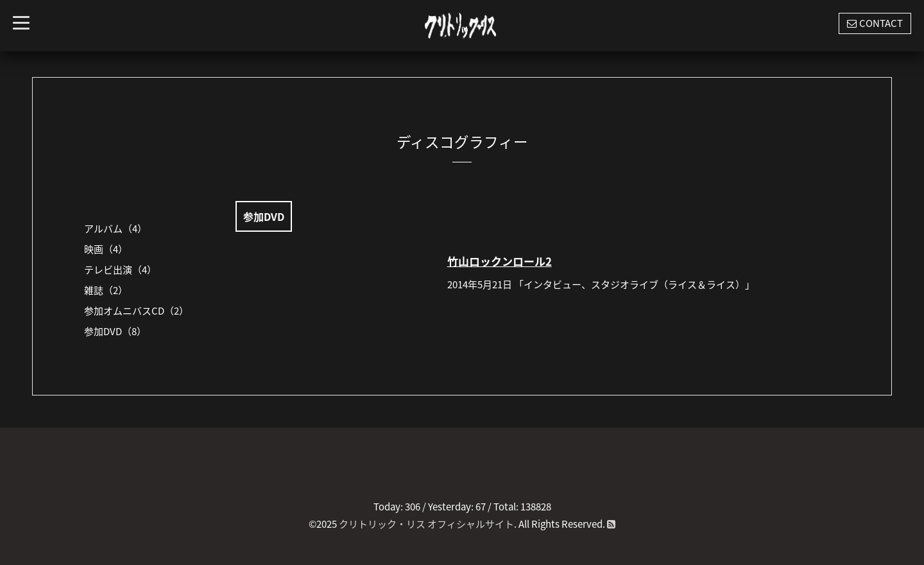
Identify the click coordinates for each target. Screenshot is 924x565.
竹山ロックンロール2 (500, 261)
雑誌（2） (106, 290)
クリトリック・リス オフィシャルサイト (426, 524)
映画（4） (106, 249)
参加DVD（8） (115, 331)
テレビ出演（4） (120, 270)
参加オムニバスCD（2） (136, 311)
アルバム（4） (116, 229)
